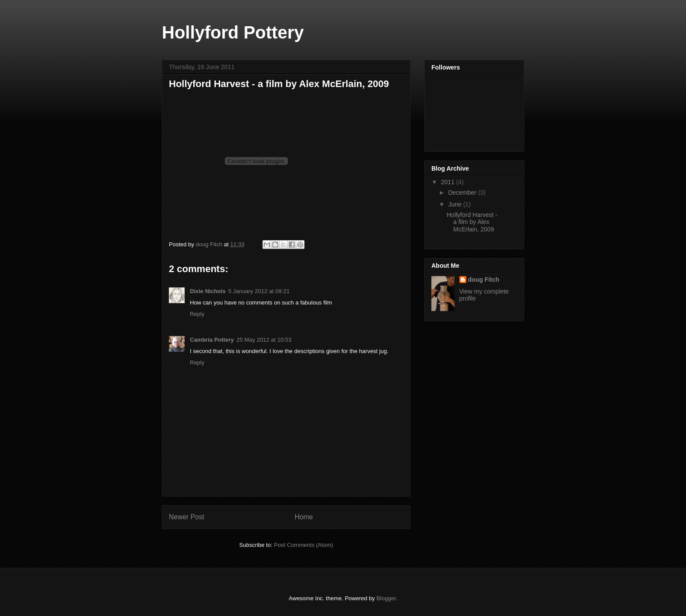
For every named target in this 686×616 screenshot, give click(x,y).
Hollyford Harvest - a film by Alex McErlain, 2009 (472, 222)
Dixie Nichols (208, 291)
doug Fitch (484, 280)
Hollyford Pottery (233, 32)
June (455, 204)
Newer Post (187, 517)
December (463, 192)
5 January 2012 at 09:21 (259, 291)
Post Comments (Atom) (303, 545)
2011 (449, 182)
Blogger (386, 598)
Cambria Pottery (212, 340)
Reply (197, 314)
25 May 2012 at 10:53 (264, 340)
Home (304, 517)
